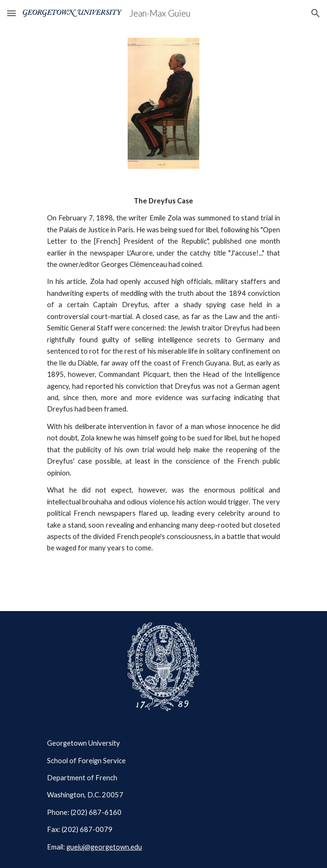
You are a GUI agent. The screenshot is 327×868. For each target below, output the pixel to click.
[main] (163, 375)
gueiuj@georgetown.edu (104, 847)
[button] (11, 13)
